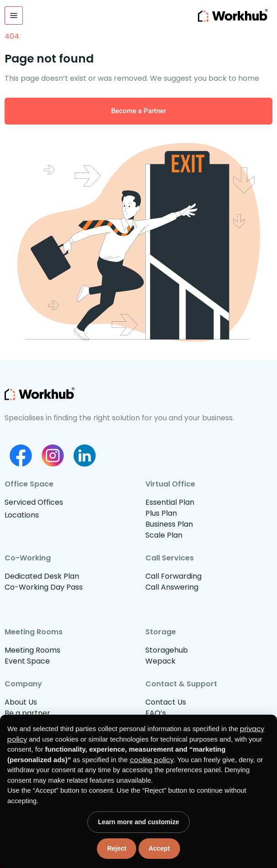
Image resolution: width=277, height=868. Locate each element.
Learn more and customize (138, 822)
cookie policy (152, 760)
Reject (117, 848)
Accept (159, 848)
